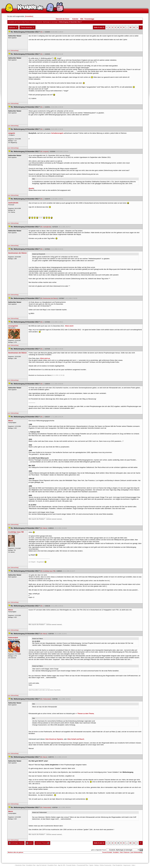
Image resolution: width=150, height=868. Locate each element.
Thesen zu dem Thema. (86, 714)
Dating (97, 865)
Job (133, 865)
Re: (42, 32)
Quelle (31, 188)
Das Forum (26, 22)
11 (134, 27)
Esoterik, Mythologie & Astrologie (47, 22)
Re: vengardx (44, 152)
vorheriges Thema (16, 843)
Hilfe (82, 19)
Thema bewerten (27, 27)
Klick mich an (45, 358)
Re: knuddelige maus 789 (48, 571)
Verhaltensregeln (57, 133)
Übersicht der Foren (62, 19)
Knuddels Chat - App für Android (36, 865)
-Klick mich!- (69, 326)
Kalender (75, 19)
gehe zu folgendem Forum (99, 850)
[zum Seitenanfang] (13, 50)
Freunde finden (71, 865)
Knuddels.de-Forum (14, 22)
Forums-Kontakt (107, 852)
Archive (33, 22)
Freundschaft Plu (82, 865)
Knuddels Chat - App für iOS (56, 865)
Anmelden (29, 16)
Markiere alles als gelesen (16, 852)
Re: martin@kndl (46, 227)
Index (29, 843)
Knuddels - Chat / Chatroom (121, 852)
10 (130, 27)
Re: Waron (44, 528)
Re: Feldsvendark (46, 699)
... (127, 27)
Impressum (127, 865)
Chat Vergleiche (117, 865)
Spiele (91, 865)
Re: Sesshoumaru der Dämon (49, 298)
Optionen (13, 27)
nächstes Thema (42, 843)
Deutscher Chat (20, 865)
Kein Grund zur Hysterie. (54, 739)
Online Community (106, 865)
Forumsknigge (89, 19)
